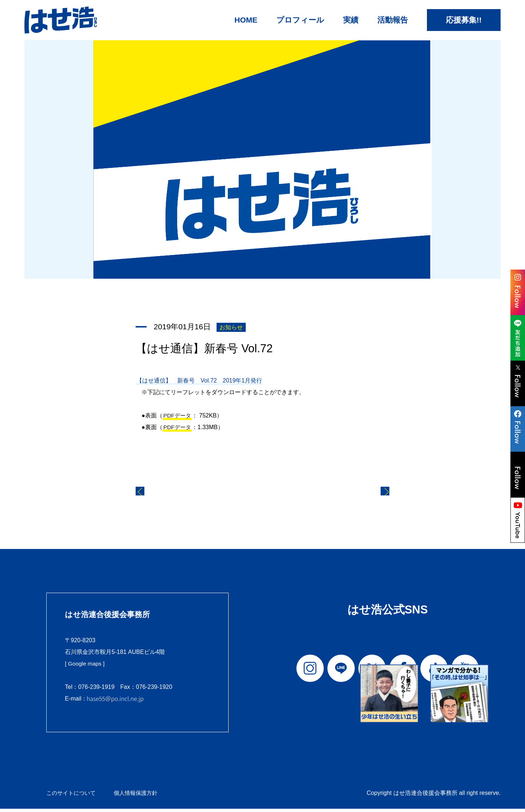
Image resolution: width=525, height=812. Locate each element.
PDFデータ (178, 415)
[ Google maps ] (85, 667)
